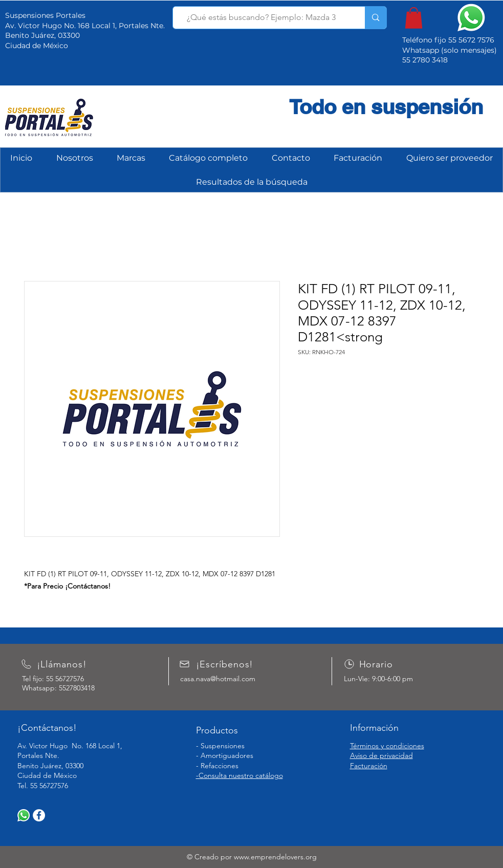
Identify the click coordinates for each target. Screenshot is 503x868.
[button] (414, 18)
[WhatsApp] (24, 815)
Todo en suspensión (386, 107)
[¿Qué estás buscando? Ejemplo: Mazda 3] (261, 18)
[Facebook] (39, 815)
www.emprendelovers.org (275, 857)
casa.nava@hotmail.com (218, 679)
